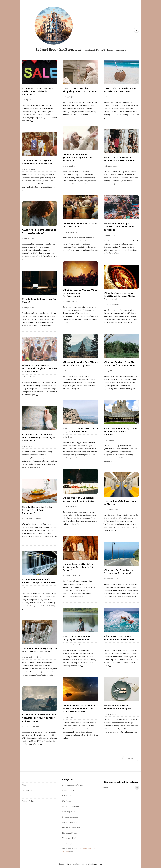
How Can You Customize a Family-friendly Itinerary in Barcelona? (39, 438)
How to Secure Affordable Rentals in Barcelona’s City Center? (79, 567)
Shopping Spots (70, 97)
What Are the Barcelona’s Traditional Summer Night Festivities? (119, 296)
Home (25, 780)
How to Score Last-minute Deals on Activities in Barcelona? (37, 91)
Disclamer (26, 796)
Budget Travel (29, 100)
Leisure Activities (71, 301)
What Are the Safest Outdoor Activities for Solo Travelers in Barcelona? (39, 718)
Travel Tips (69, 717)
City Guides (69, 371)
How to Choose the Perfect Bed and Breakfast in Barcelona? (38, 510)
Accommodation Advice (32, 519)
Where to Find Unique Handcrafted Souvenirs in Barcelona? (119, 227)
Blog (24, 785)
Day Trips (68, 437)
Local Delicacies (71, 232)
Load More (131, 758)
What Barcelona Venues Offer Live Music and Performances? (80, 293)
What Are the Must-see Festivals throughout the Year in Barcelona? (40, 368)
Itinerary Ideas (70, 166)
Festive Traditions (112, 305)
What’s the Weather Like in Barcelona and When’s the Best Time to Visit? (79, 709)
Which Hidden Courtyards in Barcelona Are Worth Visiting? (121, 431)
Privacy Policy (28, 801)
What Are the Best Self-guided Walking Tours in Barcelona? (77, 157)
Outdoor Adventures (113, 97)
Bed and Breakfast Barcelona (59, 50)
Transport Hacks (112, 509)
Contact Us (27, 790)
